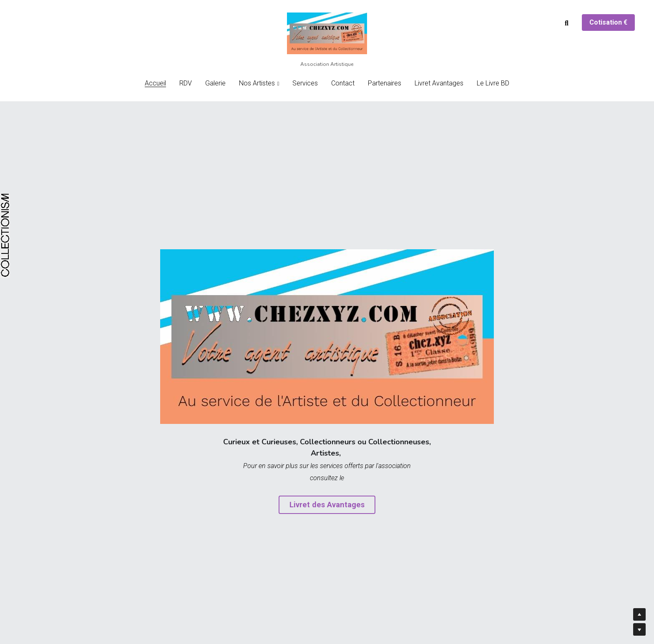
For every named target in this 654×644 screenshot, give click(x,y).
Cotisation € (608, 22)
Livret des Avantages (327, 505)
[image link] (327, 33)
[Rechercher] (567, 23)
